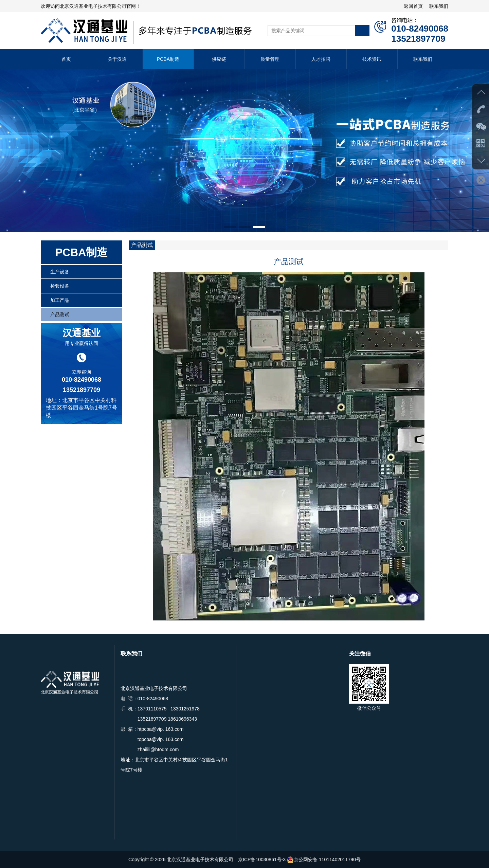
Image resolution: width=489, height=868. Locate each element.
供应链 (219, 59)
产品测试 (60, 314)
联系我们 (439, 6)
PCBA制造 (168, 59)
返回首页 (413, 6)
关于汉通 (117, 59)
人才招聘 (321, 59)
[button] (230, 227)
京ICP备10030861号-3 (262, 860)
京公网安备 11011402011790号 (324, 860)
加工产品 (60, 300)
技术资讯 (372, 59)
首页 (66, 59)
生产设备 (60, 272)
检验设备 (60, 286)
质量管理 (270, 59)
